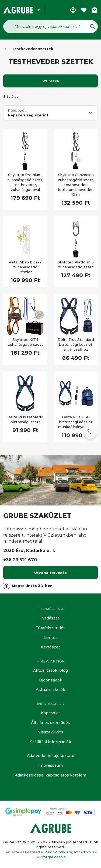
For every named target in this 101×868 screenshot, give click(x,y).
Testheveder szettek (33, 49)
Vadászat (51, 618)
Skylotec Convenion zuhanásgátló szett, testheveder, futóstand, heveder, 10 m (76, 185)
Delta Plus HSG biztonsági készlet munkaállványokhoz (76, 422)
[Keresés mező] (50, 27)
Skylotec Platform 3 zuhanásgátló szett (76, 265)
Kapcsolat (50, 713)
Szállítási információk (50, 742)
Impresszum (50, 765)
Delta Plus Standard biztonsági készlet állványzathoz (76, 344)
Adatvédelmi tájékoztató (51, 756)
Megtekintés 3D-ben (28, 586)
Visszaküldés (51, 732)
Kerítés (51, 638)
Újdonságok (51, 680)
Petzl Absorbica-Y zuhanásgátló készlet (25, 267)
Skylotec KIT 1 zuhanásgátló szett (25, 342)
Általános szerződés (50, 723)
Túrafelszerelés (50, 628)
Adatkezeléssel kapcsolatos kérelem (50, 775)
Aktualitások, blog (50, 670)
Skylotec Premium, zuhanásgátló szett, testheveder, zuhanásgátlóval (25, 182)
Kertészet (50, 647)
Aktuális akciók (50, 690)
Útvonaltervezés (50, 573)
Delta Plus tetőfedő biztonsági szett (25, 419)
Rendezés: (18, 111)
